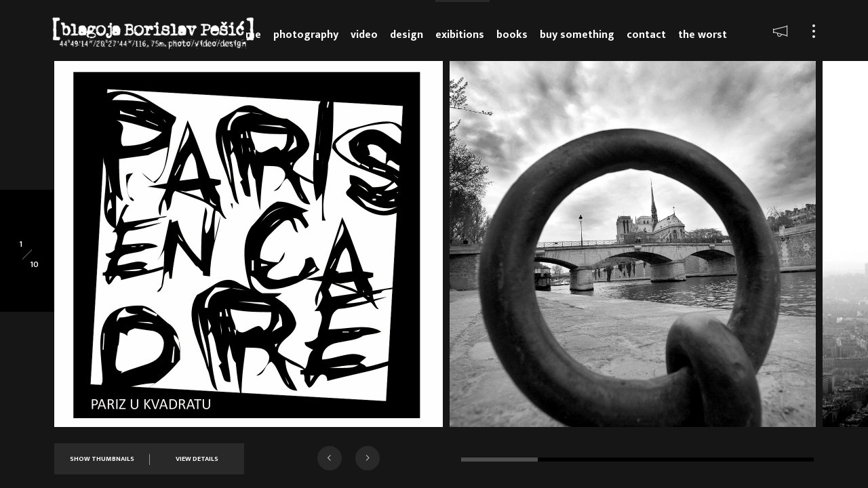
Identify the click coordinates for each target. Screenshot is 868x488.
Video (364, 35)
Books (512, 35)
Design (407, 35)
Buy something (577, 35)
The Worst (703, 35)
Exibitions (460, 35)
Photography (306, 35)
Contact (646, 35)
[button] (330, 458)
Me (253, 35)
